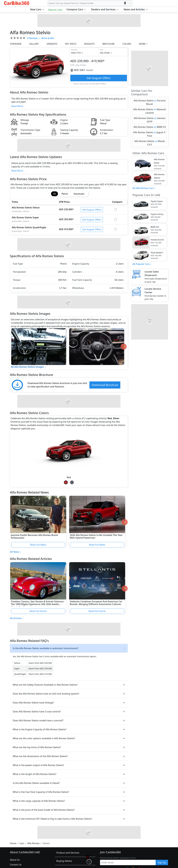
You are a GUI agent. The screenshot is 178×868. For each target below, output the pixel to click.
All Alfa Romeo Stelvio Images (29, 367)
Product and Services (68, 853)
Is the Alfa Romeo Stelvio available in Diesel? (36, 783)
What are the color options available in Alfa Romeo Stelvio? (44, 738)
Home (13, 843)
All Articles (16, 618)
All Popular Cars (141, 264)
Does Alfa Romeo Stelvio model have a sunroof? (38, 720)
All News (15, 552)
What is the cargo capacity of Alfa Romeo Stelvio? (39, 801)
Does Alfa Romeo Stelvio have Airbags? (33, 703)
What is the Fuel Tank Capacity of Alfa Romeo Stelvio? (41, 792)
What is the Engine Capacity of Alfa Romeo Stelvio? (40, 729)
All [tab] (54, 194)
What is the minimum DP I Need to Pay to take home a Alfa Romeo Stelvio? (52, 819)
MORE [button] (142, 44)
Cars (22, 843)
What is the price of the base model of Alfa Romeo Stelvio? (44, 810)
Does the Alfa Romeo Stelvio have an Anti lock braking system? (46, 694)
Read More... (18, 106)
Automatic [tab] (79, 194)
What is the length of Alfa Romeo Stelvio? (35, 774)
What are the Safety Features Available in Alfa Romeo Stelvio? (45, 685)
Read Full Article (38, 611)
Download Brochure (105, 385)
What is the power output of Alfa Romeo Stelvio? (38, 765)
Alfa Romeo (33, 843)
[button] (37, 10)
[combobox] (49, 3)
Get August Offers (99, 78)
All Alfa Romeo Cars (143, 188)
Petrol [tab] (65, 194)
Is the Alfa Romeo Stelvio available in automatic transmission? (46, 648)
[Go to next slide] (124, 347)
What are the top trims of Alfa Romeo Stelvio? (37, 747)
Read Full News (38, 545)
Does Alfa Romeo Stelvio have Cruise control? (37, 712)
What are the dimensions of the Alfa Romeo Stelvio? (40, 756)
